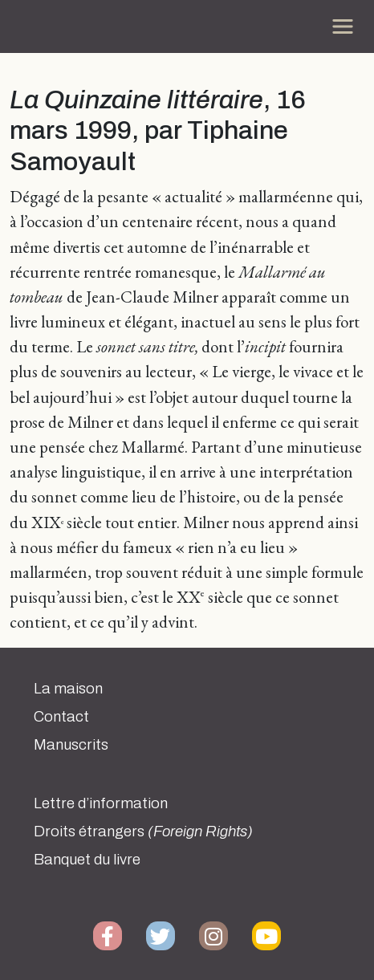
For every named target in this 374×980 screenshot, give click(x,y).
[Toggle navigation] (343, 26)
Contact (61, 717)
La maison (68, 689)
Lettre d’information (101, 803)
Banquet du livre (87, 860)
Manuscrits (71, 745)
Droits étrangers (143, 832)
